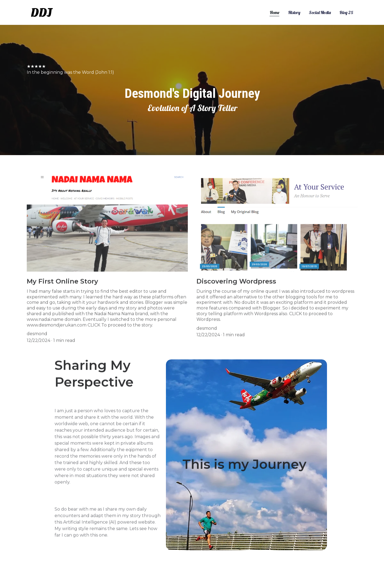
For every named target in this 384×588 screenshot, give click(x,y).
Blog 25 (346, 12)
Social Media (320, 12)
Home (275, 12)
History (294, 12)
